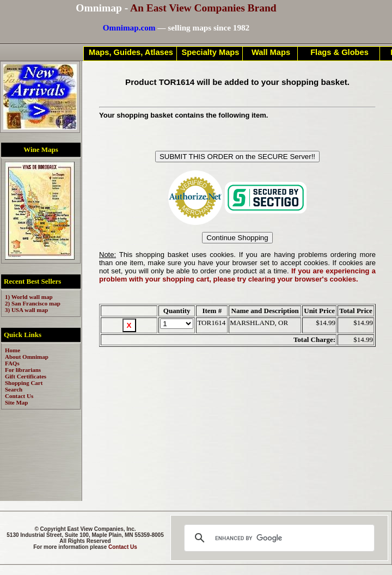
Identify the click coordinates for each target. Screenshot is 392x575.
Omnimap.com (129, 27)
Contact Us (123, 547)
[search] (278, 538)
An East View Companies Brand (203, 8)
